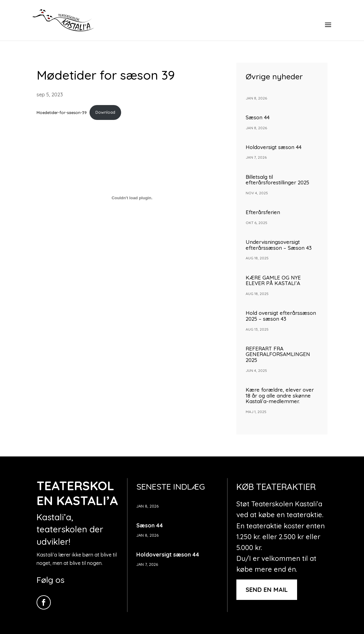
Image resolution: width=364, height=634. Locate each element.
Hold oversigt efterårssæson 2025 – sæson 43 (281, 316)
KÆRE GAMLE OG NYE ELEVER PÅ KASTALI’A (275, 280)
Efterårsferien (263, 212)
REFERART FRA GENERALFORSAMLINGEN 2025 (278, 354)
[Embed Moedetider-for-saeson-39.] (132, 198)
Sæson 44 (258, 117)
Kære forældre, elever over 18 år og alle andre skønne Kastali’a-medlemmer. (280, 395)
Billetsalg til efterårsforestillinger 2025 (277, 180)
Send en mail (267, 590)
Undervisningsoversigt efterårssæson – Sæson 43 (279, 245)
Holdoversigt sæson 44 (274, 147)
